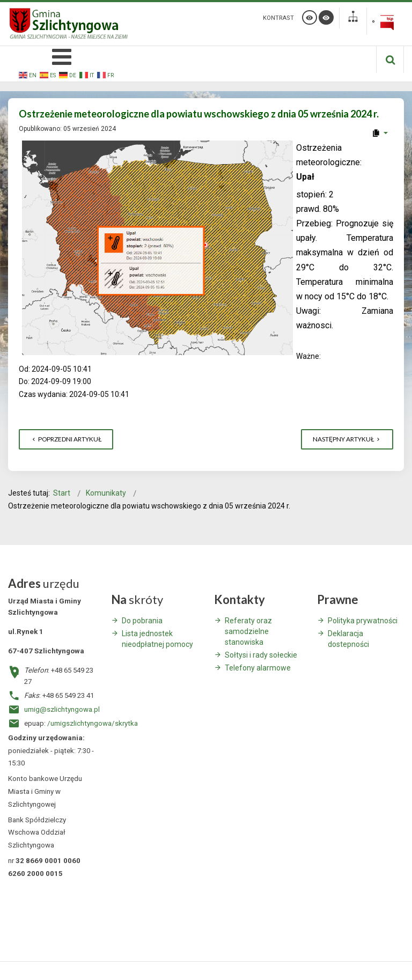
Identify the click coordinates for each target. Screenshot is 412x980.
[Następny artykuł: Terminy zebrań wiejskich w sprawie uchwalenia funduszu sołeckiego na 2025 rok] (347, 439)
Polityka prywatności (363, 621)
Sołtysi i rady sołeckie (261, 655)
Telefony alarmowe (258, 668)
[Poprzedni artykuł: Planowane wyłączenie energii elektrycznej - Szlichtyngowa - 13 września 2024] (66, 439)
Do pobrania (142, 621)
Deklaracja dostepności (348, 639)
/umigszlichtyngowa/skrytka (93, 723)
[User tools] (380, 133)
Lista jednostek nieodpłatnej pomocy (157, 639)
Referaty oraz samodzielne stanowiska (248, 631)
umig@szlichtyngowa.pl (62, 709)
